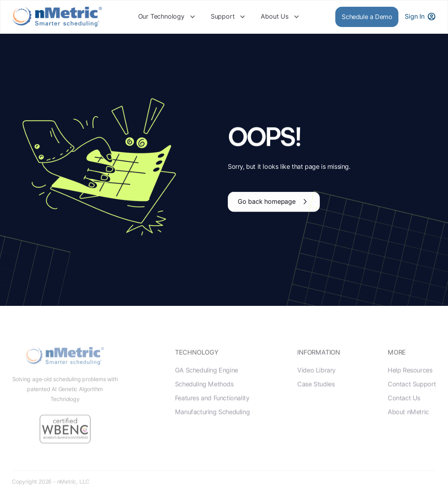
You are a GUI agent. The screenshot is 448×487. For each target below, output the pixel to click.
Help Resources (410, 378)
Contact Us (404, 406)
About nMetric (408, 420)
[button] (167, 17)
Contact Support (412, 392)
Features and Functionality (212, 406)
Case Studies (316, 392)
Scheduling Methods (204, 392)
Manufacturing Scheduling (212, 420)
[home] (57, 17)
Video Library (316, 378)
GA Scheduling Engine (207, 378)
